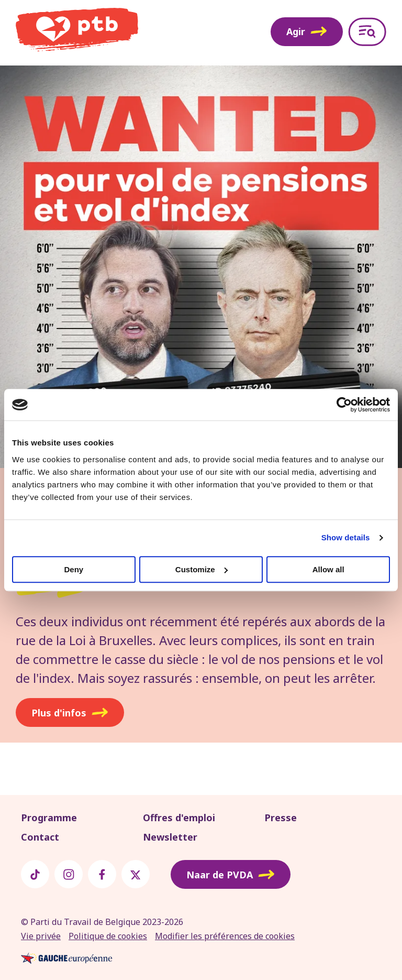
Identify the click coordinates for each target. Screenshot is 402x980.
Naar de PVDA (231, 875)
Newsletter (170, 837)
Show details (346, 537)
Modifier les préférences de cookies (225, 936)
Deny (74, 569)
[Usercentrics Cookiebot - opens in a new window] (344, 405)
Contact (40, 837)
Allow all (328, 569)
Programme (49, 818)
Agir (307, 31)
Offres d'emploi (179, 818)
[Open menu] (367, 32)
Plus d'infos (70, 713)
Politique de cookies (108, 936)
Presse (281, 818)
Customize (202, 569)
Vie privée (41, 936)
